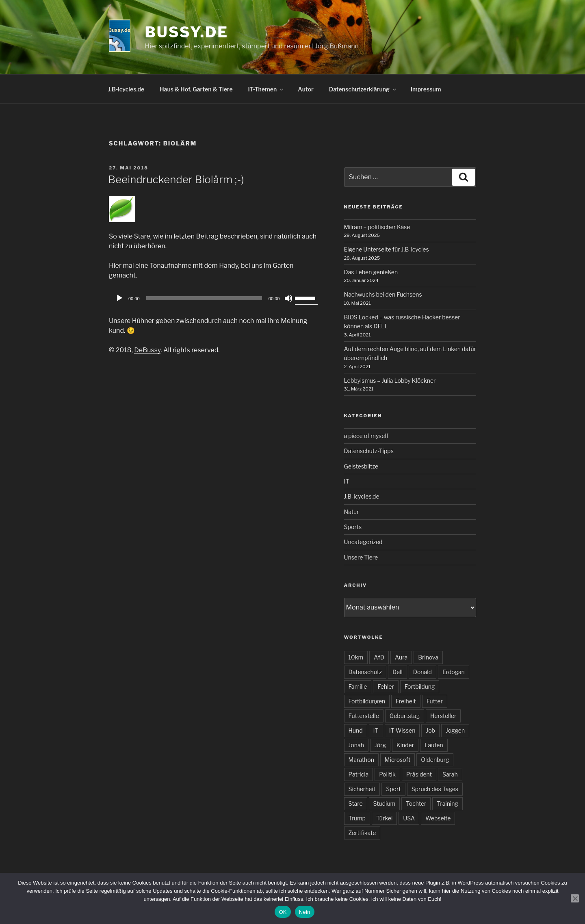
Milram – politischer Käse (377, 227)
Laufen (434, 745)
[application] (215, 298)
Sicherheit (362, 789)
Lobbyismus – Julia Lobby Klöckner (390, 381)
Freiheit (406, 701)
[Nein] (575, 898)
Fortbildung (420, 686)
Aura (401, 657)
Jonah (356, 745)
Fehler (386, 686)
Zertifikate (362, 833)
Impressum (426, 89)
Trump (357, 818)
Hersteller (443, 716)
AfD (379, 657)
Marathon (361, 760)
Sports (353, 527)
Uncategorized (363, 542)
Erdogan (454, 672)
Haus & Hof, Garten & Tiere (196, 89)
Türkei (384, 818)
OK (283, 912)
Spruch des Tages (435, 789)
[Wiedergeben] (119, 298)
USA (409, 818)
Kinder (405, 745)
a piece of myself (366, 436)
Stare (356, 804)
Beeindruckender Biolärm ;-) (176, 179)
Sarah (450, 774)
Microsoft (398, 760)
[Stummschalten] (288, 298)
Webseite (438, 818)
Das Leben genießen (371, 272)
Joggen (455, 730)
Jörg (380, 745)
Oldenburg (435, 760)
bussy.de (187, 32)
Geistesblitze (361, 466)
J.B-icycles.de (126, 89)
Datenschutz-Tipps (369, 451)
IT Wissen (402, 730)
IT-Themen (266, 89)
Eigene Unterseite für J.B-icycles (387, 249)
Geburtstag (405, 716)
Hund (356, 730)
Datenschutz (365, 672)
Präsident (419, 774)
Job (430, 730)
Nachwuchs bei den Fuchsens (383, 294)
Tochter (416, 804)
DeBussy (147, 350)
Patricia (359, 774)
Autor (306, 89)
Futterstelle (364, 716)
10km (356, 657)
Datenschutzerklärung (363, 89)
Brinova (428, 657)
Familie (358, 686)
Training (447, 804)
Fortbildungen (367, 701)
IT (347, 481)
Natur (352, 512)
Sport (393, 789)
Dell (398, 672)
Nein (305, 912)
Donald (422, 672)
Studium (385, 804)
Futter (435, 701)
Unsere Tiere (361, 557)
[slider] (204, 298)
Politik (387, 774)
